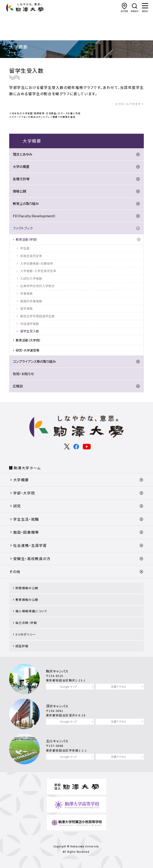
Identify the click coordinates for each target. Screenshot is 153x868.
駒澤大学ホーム (27, 468)
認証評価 (22, 646)
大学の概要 (21, 167)
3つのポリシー (26, 634)
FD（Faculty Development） (34, 216)
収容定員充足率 (31, 256)
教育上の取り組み (26, 203)
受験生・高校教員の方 (32, 559)
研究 (17, 506)
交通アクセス (118, 686)
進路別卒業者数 (31, 301)
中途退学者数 (30, 324)
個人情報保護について (32, 611)
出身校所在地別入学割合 (37, 286)
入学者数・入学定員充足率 (38, 271)
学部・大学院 (24, 493)
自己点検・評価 (26, 623)
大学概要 (21, 480)
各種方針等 (21, 179)
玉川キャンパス (57, 741)
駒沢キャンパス (57, 671)
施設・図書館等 (26, 532)
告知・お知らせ (23, 374)
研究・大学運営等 (27, 350)
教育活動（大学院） (28, 340)
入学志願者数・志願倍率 (37, 263)
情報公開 (20, 191)
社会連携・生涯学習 (30, 545)
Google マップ (68, 686)
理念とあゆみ (23, 154)
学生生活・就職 (26, 519)
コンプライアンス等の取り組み (34, 361)
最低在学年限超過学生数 (37, 316)
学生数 (25, 248)
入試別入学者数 (31, 278)
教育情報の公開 (27, 600)
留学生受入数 (30, 331)
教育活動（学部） (27, 239)
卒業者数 (26, 293)
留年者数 (26, 308)
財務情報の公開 (27, 588)
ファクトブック (23, 228)
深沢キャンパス (57, 706)
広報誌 (18, 386)
